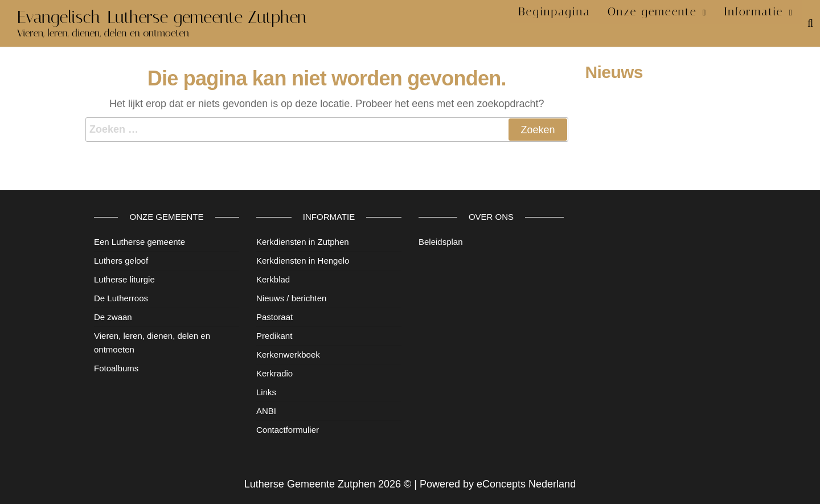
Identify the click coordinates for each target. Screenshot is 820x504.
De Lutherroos (121, 298)
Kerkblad (273, 279)
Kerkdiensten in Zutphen (303, 242)
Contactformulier (288, 430)
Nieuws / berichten (291, 298)
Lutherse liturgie (124, 279)
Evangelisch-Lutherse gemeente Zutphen (162, 17)
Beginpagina (569, 23)
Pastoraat (274, 317)
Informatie (757, 23)
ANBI (266, 411)
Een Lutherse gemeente (140, 242)
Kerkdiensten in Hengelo (303, 261)
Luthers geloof (121, 261)
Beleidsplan (441, 242)
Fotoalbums (116, 368)
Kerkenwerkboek (288, 355)
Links (266, 392)
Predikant (274, 336)
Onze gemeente (660, 23)
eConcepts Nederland (526, 484)
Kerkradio (274, 373)
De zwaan (113, 317)
